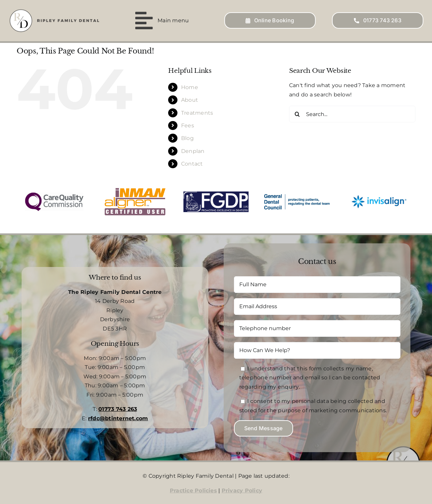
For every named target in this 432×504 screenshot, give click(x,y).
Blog (187, 138)
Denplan (193, 150)
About (190, 100)
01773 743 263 (118, 409)
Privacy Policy (242, 490)
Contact (192, 163)
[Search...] (352, 114)
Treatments (197, 112)
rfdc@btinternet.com (118, 418)
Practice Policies (193, 490)
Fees (188, 125)
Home (190, 87)
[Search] (297, 114)
